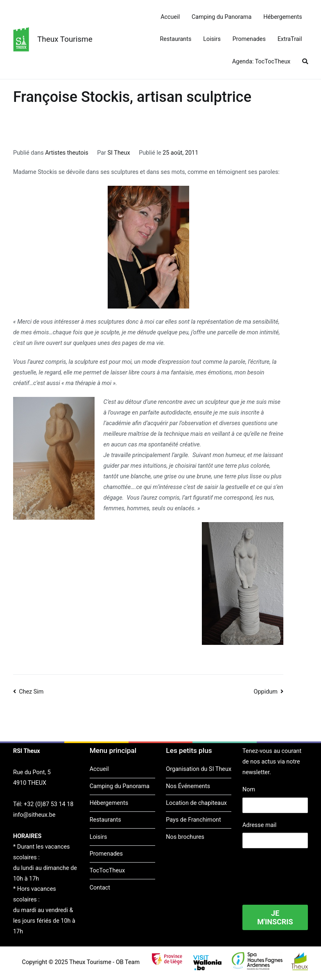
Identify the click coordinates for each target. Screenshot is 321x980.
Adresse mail (259, 825)
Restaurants (176, 39)
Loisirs (212, 39)
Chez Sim (31, 692)
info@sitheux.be (34, 815)
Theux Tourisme (65, 39)
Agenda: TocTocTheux (261, 62)
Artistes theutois (67, 153)
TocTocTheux (107, 871)
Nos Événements (188, 786)
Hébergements (283, 17)
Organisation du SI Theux (199, 769)
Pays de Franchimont (193, 820)
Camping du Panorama (222, 17)
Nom (249, 790)
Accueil (170, 17)
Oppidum (266, 692)
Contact (100, 888)
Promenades (249, 39)
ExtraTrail (290, 39)
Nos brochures (185, 837)
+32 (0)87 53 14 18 (49, 804)
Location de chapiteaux (196, 803)
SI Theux (119, 153)
